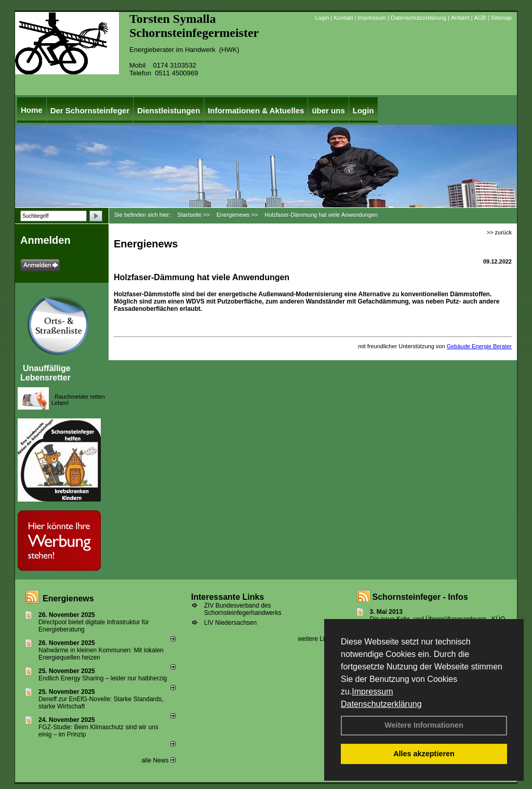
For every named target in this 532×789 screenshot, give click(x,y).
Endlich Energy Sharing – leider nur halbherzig (103, 678)
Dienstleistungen (169, 110)
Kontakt (343, 18)
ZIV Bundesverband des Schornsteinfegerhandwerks (243, 609)
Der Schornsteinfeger (90, 110)
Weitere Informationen (424, 725)
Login (322, 18)
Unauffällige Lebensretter (45, 373)
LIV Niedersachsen (230, 623)
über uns (328, 110)
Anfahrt (460, 18)
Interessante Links (228, 597)
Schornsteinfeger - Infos (420, 597)
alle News (158, 760)
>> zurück (499, 232)
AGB (480, 18)
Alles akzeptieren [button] (424, 754)
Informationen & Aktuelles (256, 110)
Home (32, 110)
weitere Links (319, 639)
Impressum (372, 692)
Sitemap (501, 18)
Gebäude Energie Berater (479, 346)
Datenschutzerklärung (381, 704)
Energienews (68, 599)
